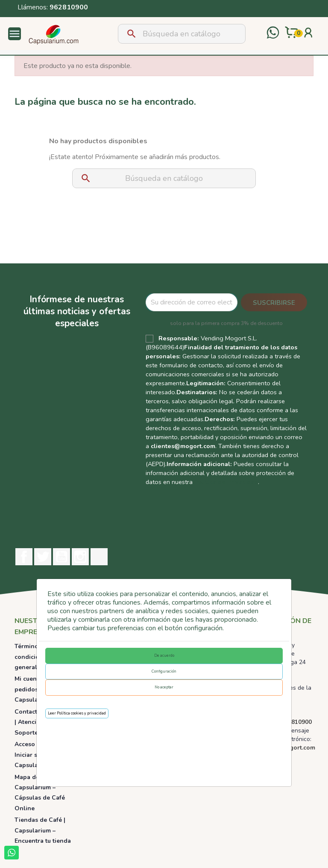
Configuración (164, 671)
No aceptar (164, 687)
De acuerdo (164, 655)
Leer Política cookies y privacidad (77, 713)
